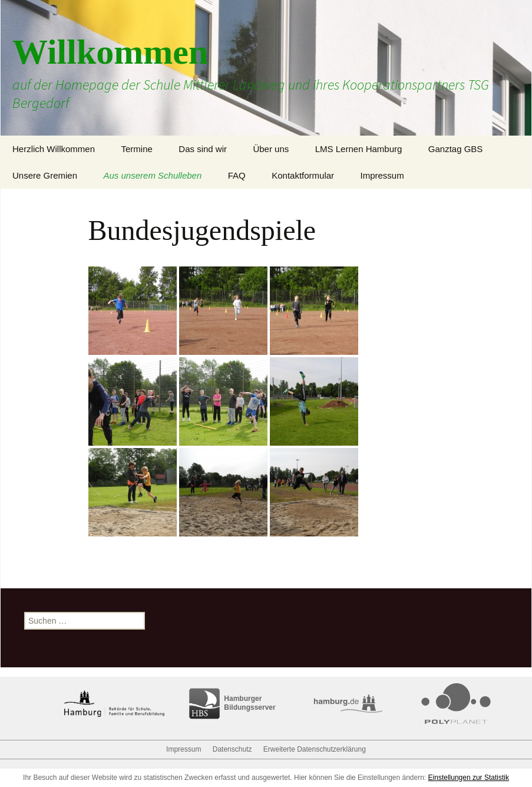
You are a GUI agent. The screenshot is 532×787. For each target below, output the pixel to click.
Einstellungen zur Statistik (469, 778)
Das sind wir (203, 149)
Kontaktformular (303, 175)
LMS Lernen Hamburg (359, 149)
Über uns (271, 149)
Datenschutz (232, 749)
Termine (136, 149)
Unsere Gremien (45, 175)
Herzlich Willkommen (54, 149)
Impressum (382, 175)
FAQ (237, 175)
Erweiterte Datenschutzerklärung (315, 749)
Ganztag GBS (456, 149)
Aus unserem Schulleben (153, 175)
